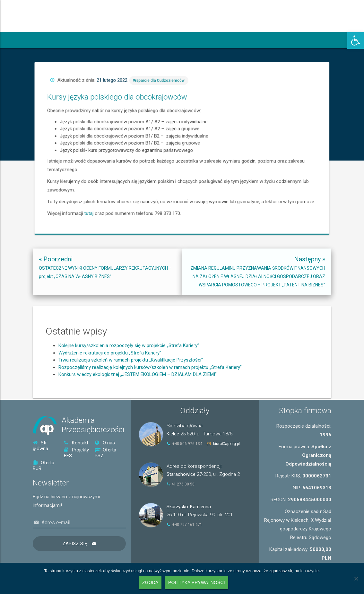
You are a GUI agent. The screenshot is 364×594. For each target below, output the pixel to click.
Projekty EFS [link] (76, 453)
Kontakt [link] (76, 443)
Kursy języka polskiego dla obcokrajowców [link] (205, 132)
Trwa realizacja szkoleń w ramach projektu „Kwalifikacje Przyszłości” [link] (131, 391)
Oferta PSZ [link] (105, 453)
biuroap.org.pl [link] (226, 444)
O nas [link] (105, 443)
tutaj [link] (197, 169)
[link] (356, 40)
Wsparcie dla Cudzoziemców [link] (219, 127)
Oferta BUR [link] (43, 466)
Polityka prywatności (197, 582)
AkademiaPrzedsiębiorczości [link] (93, 425)
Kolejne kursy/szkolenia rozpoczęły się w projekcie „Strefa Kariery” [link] (129, 377)
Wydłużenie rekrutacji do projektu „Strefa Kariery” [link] (110, 384)
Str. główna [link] (40, 446)
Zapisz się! (75, 544)
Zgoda (150, 582)
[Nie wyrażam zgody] (356, 579)
